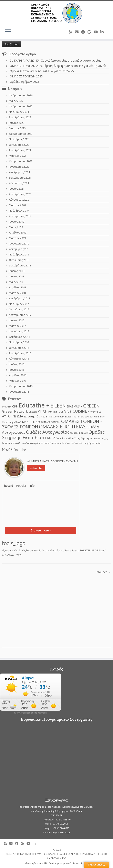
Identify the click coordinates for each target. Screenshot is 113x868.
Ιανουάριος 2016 (19, 392)
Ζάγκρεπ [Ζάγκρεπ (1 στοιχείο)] (89, 417)
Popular (21, 486)
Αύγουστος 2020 (19, 200)
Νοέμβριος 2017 (19, 304)
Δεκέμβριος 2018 (19, 249)
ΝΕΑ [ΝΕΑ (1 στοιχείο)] (38, 422)
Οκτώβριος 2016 (19, 348)
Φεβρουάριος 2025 (21, 106)
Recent (8, 486)
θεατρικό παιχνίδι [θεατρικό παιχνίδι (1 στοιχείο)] (12, 443)
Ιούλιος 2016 (17, 364)
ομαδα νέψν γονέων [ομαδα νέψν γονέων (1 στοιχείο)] (68, 443)
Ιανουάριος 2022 (19, 167)
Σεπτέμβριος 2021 (20, 178)
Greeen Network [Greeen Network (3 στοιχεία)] (15, 411)
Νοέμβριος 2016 (19, 342)
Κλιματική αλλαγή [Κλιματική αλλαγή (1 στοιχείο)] (12, 422)
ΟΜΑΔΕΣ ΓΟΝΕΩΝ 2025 (26, 76)
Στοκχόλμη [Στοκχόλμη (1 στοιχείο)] (80, 438)
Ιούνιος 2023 (17, 123)
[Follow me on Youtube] (97, 32)
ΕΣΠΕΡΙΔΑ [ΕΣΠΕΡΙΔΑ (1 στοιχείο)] (79, 417)
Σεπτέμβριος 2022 (20, 150)
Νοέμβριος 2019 (19, 211)
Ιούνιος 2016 (17, 370)
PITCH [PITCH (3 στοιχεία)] (43, 411)
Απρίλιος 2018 (18, 287)
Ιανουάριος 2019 (19, 243)
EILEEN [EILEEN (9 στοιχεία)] (58, 406)
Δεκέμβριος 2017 (19, 298)
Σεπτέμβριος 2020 (20, 194)
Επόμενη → (103, 572)
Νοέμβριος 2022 (19, 139)
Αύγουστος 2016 (19, 359)
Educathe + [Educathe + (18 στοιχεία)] (34, 405)
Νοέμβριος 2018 (19, 254)
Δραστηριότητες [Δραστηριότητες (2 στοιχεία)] (35, 416)
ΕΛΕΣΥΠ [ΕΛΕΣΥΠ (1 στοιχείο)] (69, 417)
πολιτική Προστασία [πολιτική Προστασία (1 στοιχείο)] (90, 443)
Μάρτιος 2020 (17, 205)
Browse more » (41, 530)
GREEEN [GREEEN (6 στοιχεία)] (91, 406)
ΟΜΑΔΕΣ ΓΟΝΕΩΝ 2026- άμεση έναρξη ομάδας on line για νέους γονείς (58, 66)
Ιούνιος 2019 (17, 222)
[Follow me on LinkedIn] (103, 32)
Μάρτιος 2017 (17, 326)
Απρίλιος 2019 (18, 232)
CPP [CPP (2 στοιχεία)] (15, 406)
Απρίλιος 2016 (18, 375)
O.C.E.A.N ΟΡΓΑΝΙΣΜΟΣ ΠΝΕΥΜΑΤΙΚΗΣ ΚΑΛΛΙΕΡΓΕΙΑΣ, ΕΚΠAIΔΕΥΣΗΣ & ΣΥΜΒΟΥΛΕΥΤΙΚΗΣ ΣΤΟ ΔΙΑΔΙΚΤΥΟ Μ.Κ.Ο (57, 856)
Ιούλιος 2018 (17, 271)
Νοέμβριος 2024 (19, 112)
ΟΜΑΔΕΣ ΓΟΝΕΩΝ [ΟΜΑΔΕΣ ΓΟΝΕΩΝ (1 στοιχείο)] (51, 422)
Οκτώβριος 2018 (19, 260)
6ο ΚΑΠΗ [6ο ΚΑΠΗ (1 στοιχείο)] (7, 407)
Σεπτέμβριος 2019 (20, 216)
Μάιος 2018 (16, 282)
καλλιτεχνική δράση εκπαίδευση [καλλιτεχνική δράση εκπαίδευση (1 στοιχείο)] (39, 443)
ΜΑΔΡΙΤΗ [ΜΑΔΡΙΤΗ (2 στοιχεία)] (29, 422)
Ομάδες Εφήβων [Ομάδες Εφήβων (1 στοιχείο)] (79, 433)
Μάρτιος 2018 (17, 293)
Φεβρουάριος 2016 (21, 386)
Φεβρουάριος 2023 (21, 134)
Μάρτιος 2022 (17, 156)
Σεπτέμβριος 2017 (20, 315)
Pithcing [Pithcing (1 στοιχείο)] (53, 412)
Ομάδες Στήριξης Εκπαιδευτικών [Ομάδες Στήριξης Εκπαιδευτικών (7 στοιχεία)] (53, 435)
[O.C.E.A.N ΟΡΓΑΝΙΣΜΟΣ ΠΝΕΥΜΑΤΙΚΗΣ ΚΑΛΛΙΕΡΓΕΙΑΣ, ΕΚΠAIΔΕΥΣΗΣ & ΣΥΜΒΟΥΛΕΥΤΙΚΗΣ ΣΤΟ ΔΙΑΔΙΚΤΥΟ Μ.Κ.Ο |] (56, 13)
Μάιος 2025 (16, 101)
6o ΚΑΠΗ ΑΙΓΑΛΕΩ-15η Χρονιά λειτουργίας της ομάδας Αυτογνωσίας (55, 60)
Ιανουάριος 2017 (19, 331)
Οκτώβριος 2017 (19, 309)
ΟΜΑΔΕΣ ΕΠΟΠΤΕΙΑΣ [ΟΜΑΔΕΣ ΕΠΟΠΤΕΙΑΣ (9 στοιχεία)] (62, 426)
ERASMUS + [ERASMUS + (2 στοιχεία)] (74, 406)
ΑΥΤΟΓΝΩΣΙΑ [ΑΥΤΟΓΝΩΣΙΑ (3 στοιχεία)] (13, 416)
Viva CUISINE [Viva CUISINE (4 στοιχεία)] (76, 411)
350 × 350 (68, 550)
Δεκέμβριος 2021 (19, 172)
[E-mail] (78, 32)
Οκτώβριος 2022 (19, 145)
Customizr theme (79, 863)
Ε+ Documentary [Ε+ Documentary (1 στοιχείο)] (55, 417)
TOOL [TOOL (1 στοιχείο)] (60, 412)
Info (32, 486)
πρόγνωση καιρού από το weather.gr (31, 713)
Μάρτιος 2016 (17, 381)
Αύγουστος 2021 (19, 183)
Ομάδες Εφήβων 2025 (24, 82)
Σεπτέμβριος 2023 (20, 117)
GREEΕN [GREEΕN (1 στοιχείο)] (33, 412)
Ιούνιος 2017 (17, 320)
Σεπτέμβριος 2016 (20, 353)
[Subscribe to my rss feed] (72, 32)
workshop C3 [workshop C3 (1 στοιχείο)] (95, 412)
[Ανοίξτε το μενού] (8, 32)
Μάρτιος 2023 (17, 128)
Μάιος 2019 (16, 227)
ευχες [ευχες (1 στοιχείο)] (105, 438)
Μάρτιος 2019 (17, 238)
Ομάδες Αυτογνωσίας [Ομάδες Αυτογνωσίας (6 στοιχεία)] (48, 432)
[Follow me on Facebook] (84, 32)
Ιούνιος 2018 (17, 276)
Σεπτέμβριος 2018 (20, 265)
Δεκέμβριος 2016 (19, 337)
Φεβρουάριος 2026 (21, 95)
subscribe (36, 468)
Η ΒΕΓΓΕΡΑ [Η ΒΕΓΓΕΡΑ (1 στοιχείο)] (100, 417)
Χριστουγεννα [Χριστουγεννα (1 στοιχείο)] (94, 438)
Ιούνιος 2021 (17, 189)
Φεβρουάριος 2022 (21, 161)
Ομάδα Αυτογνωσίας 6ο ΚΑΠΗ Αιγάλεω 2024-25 (42, 71)
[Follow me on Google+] (91, 32)
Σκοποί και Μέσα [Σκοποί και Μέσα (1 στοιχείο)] (65, 438)
